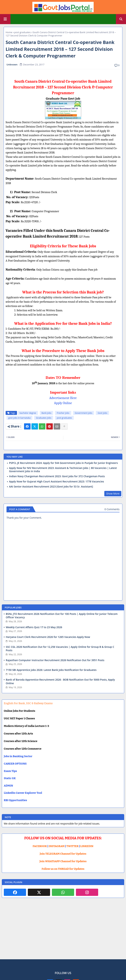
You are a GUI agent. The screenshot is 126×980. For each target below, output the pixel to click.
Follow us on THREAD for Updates (63, 869)
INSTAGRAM (57, 846)
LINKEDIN (87, 846)
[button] (121, 19)
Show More (113, 494)
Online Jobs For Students (20, 711)
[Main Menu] (5, 19)
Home (9, 32)
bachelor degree (28, 413)
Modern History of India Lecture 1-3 (26, 726)
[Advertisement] (63, 931)
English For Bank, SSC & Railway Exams (28, 703)
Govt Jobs (102, 413)
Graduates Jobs (44, 418)
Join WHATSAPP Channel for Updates (63, 861)
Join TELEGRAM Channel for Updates (63, 854)
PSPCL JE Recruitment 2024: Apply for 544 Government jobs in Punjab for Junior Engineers (63, 463)
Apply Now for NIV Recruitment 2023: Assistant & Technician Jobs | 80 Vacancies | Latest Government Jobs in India (63, 470)
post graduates (23, 32)
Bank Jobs (47, 413)
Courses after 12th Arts (18, 734)
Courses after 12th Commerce (23, 749)
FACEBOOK (40, 846)
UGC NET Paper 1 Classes (19, 718)
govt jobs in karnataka (19, 418)
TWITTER (72, 846)
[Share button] (64, 426)
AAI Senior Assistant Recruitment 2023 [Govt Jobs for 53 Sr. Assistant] (51, 487)
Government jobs (84, 413)
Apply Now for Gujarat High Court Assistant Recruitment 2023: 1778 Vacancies (56, 482)
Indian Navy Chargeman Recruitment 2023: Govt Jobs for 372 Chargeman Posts (57, 476)
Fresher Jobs (63, 413)
